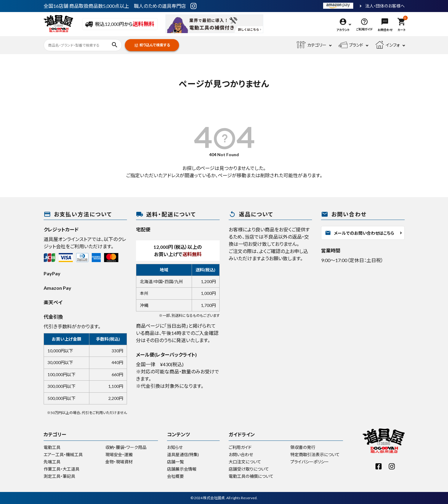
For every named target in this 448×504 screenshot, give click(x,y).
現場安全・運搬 (119, 455)
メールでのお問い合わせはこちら (360, 233)
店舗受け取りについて (249, 469)
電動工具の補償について (251, 476)
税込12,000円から (120, 24)
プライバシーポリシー (310, 462)
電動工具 (52, 447)
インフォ (388, 45)
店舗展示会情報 (182, 469)
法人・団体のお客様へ (385, 6)
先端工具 (52, 462)
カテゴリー (312, 45)
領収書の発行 (303, 447)
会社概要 (175, 476)
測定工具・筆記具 (59, 476)
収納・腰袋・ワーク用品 (126, 447)
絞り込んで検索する (152, 45)
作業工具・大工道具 (62, 469)
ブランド (351, 45)
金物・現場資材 (119, 462)
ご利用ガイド (240, 447)
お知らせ (175, 447)
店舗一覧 (175, 462)
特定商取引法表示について (315, 455)
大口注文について (245, 462)
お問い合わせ (241, 455)
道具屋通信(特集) (183, 455)
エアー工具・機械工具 (63, 455)
